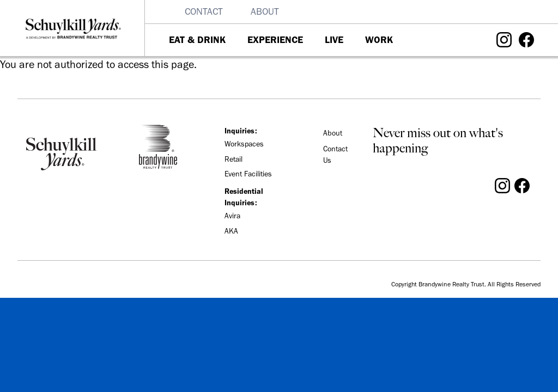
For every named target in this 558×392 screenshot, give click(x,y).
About (265, 11)
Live (334, 40)
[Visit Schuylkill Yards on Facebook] (526, 39)
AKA (231, 231)
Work (379, 40)
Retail (233, 159)
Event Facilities (248, 174)
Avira (232, 216)
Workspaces (244, 144)
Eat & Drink (197, 40)
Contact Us (335, 155)
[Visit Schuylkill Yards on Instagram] (504, 39)
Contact (204, 11)
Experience (275, 40)
